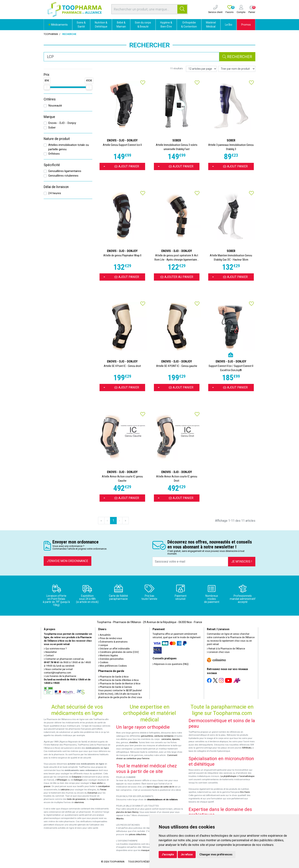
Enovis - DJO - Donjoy (62, 123)
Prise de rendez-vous (110, 638)
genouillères (147, 736)
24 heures (55, 193)
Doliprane (77, 777)
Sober (52, 128)
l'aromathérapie (247, 776)
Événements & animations (113, 642)
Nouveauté (55, 106)
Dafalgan (78, 780)
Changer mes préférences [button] (216, 854)
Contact (49, 656)
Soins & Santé (81, 25)
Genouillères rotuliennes (63, 176)
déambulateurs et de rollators (162, 800)
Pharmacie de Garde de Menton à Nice (119, 684)
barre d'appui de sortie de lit (160, 787)
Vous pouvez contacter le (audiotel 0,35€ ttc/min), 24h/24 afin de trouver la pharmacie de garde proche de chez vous (120, 694)
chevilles (133, 742)
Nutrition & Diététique (101, 25)
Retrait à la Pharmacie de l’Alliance (226, 649)
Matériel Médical (211, 25)
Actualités (104, 635)
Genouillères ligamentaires (65, 171)
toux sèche (97, 783)
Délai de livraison (56, 187)
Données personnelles (111, 659)
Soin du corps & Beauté (143, 25)
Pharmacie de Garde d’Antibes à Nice (118, 680)
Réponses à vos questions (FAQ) (171, 664)
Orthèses (54, 154)
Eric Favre (245, 792)
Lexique (103, 645)
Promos (246, 25)
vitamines (79, 802)
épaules (176, 739)
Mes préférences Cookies (113, 666)
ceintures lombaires (164, 736)
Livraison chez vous (218, 652)
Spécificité (52, 165)
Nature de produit (57, 139)
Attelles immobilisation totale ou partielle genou (69, 147)
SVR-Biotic (247, 748)
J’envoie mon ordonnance (68, 561)
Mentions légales (108, 656)
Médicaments (58, 25)
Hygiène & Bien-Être (166, 25)
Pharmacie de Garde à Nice (113, 677)
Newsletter (50, 652)
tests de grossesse (76, 799)
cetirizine (65, 790)
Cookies (103, 662)
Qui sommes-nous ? (55, 649)
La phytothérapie (228, 776)
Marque (49, 117)
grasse (47, 786)
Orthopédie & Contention (189, 25)
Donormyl (92, 793)
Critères (50, 99)
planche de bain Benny (127, 812)
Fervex (103, 790)
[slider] (47, 87)
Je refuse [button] (187, 854)
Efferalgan (62, 780)
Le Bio (229, 25)
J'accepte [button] (168, 854)
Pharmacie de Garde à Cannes (115, 687)
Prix (47, 75)
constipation (104, 786)
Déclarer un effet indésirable (114, 649)
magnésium (96, 799)
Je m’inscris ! (242, 562)
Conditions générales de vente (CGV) (119, 652)
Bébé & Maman (121, 25)
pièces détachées (138, 834)
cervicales (166, 739)
